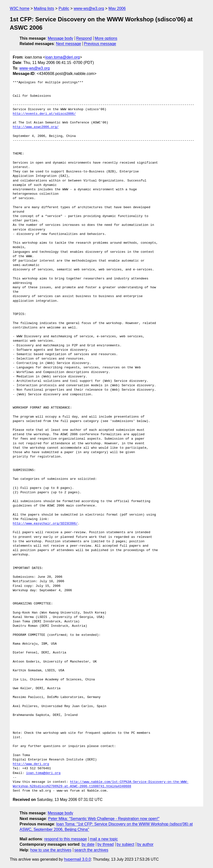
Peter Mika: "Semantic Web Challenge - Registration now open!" (104, 819)
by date (88, 844)
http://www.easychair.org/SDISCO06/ (45, 524)
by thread (106, 844)
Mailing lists (44, 8)
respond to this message (65, 839)
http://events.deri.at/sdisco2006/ (44, 114)
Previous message (100, 44)
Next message (69, 44)
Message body (60, 38)
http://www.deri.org (31, 764)
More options (106, 38)
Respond (84, 38)
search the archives (91, 850)
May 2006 (117, 8)
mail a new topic (104, 839)
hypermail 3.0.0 (77, 859)
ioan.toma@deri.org (63, 57)
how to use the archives (51, 850)
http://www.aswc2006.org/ (36, 127)
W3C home (20, 8)
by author (145, 844)
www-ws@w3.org (89, 8)
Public (64, 8)
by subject (125, 844)
